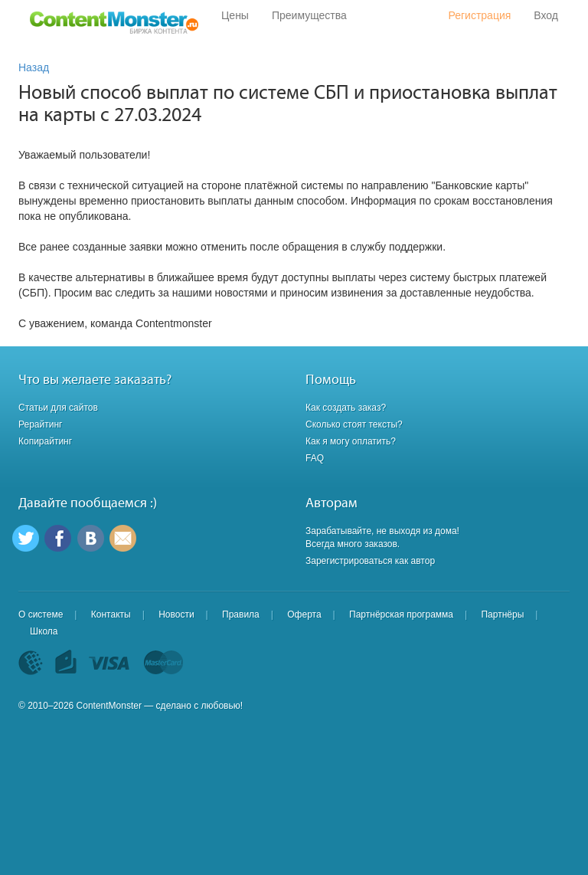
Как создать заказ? (346, 408)
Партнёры (502, 614)
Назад (34, 67)
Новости (176, 614)
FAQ (315, 458)
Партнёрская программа (401, 614)
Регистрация (479, 15)
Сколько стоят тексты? (354, 424)
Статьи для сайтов (58, 408)
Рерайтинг (40, 424)
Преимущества (309, 15)
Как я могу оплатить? (351, 441)
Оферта (304, 614)
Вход (546, 15)
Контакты (111, 614)
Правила (241, 614)
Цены (235, 15)
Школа (44, 631)
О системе (41, 614)
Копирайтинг (45, 441)
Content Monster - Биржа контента (114, 23)
